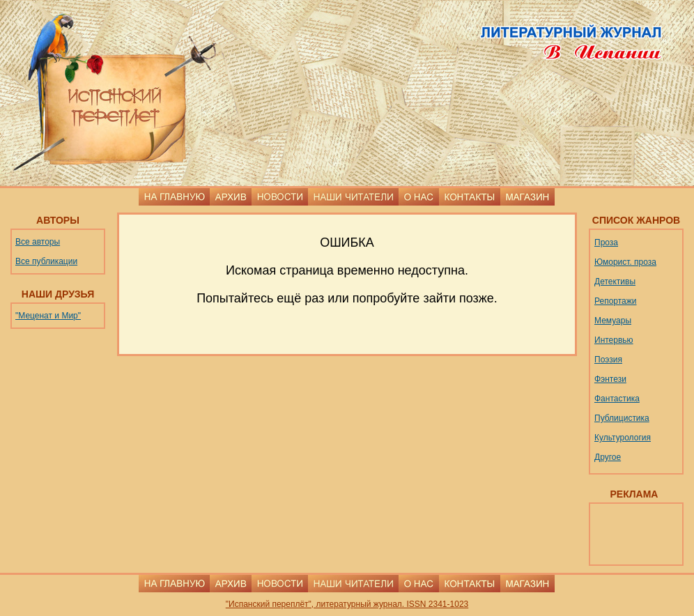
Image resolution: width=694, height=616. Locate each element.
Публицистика (622, 418)
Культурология (623, 438)
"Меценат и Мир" (48, 316)
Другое (608, 457)
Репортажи (616, 301)
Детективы (615, 282)
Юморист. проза (625, 262)
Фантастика (617, 399)
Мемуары (613, 321)
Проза (606, 242)
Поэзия (608, 360)
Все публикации (46, 261)
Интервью (614, 340)
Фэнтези (610, 379)
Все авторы (38, 242)
